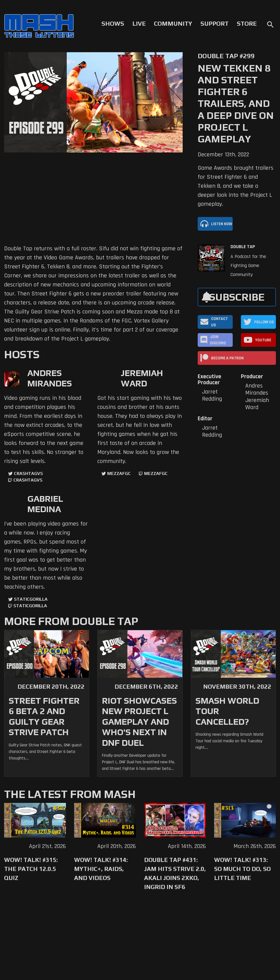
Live (139, 24)
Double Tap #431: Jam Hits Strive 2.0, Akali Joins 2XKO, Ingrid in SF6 (175, 873)
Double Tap (243, 247)
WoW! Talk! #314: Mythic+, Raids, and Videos (101, 869)
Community (173, 24)
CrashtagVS (28, 473)
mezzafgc (119, 473)
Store (247, 24)
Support (215, 24)
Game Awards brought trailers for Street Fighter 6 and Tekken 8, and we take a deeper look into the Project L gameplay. (236, 186)
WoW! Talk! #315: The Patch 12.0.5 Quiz (31, 869)
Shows (113, 24)
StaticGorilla (31, 599)
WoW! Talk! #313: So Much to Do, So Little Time (242, 869)
